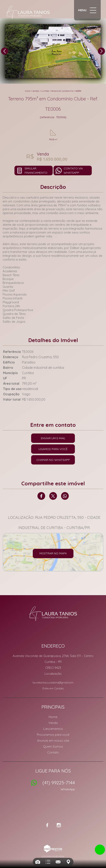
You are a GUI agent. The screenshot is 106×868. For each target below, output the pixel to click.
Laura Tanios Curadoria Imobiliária (53, 613)
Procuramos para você (53, 735)
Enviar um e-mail (53, 438)
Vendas (36, 91)
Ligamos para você (53, 449)
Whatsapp (65, 496)
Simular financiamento (36, 171)
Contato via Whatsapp (73, 171)
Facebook (41, 496)
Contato (53, 752)
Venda (53, 723)
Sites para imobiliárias (53, 856)
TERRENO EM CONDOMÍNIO (62, 91)
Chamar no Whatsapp (53, 460)
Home (53, 717)
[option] (53, 51)
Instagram (59, 825)
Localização (53, 674)
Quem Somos (53, 746)
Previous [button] (5, 51)
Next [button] (101, 51)
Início (27, 91)
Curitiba (45, 91)
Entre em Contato (53, 688)
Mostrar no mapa (53, 553)
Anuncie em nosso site (53, 741)
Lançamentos (53, 729)
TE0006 (78, 91)
